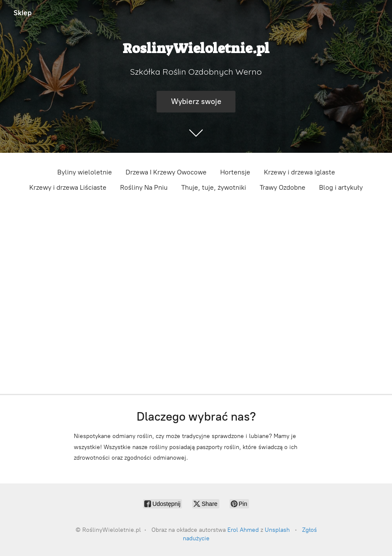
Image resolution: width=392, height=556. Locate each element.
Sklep (23, 13)
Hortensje (235, 172)
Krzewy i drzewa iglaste (300, 172)
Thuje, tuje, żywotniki (214, 187)
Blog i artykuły (341, 187)
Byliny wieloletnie (85, 172)
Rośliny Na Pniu (144, 187)
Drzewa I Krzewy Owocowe (166, 172)
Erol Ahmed (243, 530)
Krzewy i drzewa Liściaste (68, 187)
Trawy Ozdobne (283, 187)
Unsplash (277, 530)
